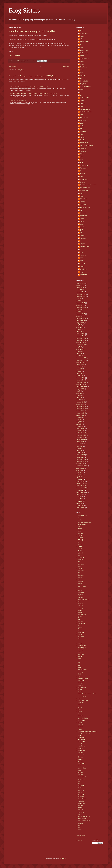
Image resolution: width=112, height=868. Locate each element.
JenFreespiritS (84, 98)
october (80, 711)
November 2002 (81, 488)
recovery (81, 748)
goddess (80, 621)
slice (79, 770)
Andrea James (84, 42)
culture (80, 577)
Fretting (82, 75)
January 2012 (80, 292)
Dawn (82, 61)
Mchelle (82, 140)
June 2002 (79, 499)
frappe (80, 610)
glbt (79, 619)
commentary (82, 564)
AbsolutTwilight (85, 33)
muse (82, 258)
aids (79, 518)
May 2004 (79, 448)
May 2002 (79, 501)
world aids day (82, 819)
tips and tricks (82, 799)
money (80, 689)
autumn (80, 529)
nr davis (82, 263)
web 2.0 (80, 810)
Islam (80, 659)
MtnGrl (82, 154)
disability (81, 582)
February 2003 (81, 481)
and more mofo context (85, 522)
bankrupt (81, 533)
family (80, 601)
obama (80, 707)
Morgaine (83, 148)
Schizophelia (84, 179)
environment (82, 593)
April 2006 (79, 398)
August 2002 (80, 494)
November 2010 (81, 307)
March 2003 (80, 479)
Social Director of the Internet (89, 185)
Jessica (82, 104)
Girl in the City (84, 81)
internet (80, 656)
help (79, 639)
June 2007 (79, 369)
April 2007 (79, 373)
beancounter (84, 216)
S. (81, 171)
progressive (81, 735)
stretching (81, 786)
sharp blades (82, 764)
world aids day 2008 (84, 821)
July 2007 (79, 367)
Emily (82, 73)
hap (81, 233)
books (80, 542)
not (79, 705)
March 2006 (80, 400)
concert (80, 566)
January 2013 (80, 285)
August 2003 (80, 468)
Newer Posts (13, 67)
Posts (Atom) (20, 70)
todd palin (81, 801)
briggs (80, 549)
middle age (81, 681)
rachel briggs (82, 746)
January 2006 (80, 404)
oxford (80, 723)
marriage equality (83, 678)
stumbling (81, 790)
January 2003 (80, 483)
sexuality (81, 761)
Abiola (82, 31)
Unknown (83, 205)
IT (79, 661)
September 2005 (81, 413)
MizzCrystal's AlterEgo (87, 146)
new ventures (82, 696)
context (80, 568)
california (81, 553)
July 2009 (79, 325)
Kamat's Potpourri (85, 109)
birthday (80, 538)
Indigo (82, 89)
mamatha (83, 255)
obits (79, 709)
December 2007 (81, 358)
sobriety (80, 775)
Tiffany (82, 196)
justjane (82, 244)
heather (82, 235)
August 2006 (80, 389)
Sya (81, 193)
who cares (81, 812)
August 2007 (80, 365)
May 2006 (79, 395)
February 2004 (81, 455)
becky (82, 219)
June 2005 (79, 420)
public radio (81, 742)
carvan (80, 555)
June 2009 (79, 327)
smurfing (81, 772)
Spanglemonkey (85, 188)
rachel (80, 744)
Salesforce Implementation (18, 100)
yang (79, 825)
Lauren (82, 123)
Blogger (64, 858)
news (80, 698)
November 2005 (81, 409)
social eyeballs (82, 777)
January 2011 (80, 305)
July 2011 (79, 299)
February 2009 (81, 334)
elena (80, 588)
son (79, 781)
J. (81, 92)
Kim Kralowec (84, 118)
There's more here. (15, 55)
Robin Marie (84, 168)
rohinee (82, 266)
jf (81, 241)
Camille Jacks (84, 50)
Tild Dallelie (84, 199)
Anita (82, 45)
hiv (79, 641)
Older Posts (66, 67)
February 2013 (81, 283)
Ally (81, 39)
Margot (82, 134)
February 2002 (81, 508)
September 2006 (81, 387)
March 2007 (80, 376)
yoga (79, 830)
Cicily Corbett (84, 53)
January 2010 (80, 316)
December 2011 (81, 294)
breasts (80, 546)
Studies (80, 788)
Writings (80, 823)
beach (80, 535)
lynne (82, 252)
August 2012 (80, 288)
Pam (82, 160)
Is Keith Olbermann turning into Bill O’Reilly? (32, 31)
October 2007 (80, 362)
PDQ (82, 157)
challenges (81, 557)
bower (80, 544)
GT (81, 78)
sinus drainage (82, 768)
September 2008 (81, 345)
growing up (81, 632)
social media (82, 779)
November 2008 (81, 340)
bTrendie (81, 551)
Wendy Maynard (85, 207)
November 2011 (81, 296)
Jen (81, 95)
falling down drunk (83, 599)
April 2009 (79, 332)
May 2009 (79, 329)
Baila (82, 47)
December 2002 (81, 486)
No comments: (31, 61)
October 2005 (80, 411)
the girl (82, 272)
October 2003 (80, 464)
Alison (82, 36)
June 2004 (79, 446)
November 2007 (81, 360)
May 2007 (79, 371)
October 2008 (80, 343)
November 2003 (81, 462)
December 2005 (81, 406)
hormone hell (82, 645)
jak (79, 665)
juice (79, 667)
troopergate (81, 803)
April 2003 (79, 477)
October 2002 (80, 490)
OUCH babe (82, 720)
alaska (80, 520)
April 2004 (79, 451)
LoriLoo (82, 126)
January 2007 (80, 380)
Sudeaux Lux (84, 191)
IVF (79, 663)
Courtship (81, 575)
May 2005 (79, 422)
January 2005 (80, 431)
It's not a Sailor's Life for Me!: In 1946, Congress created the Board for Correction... (34, 94)
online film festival (83, 718)
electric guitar (82, 586)
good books (81, 623)
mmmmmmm (82, 687)
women (80, 814)
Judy (82, 106)
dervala (82, 227)
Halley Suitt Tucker (86, 87)
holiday (80, 643)
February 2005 (81, 428)
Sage (82, 176)
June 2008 (79, 349)
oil (79, 714)
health (80, 634)
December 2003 (81, 459)
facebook (81, 597)
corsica (80, 573)
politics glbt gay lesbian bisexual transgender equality (87, 732)
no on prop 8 (82, 703)
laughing (80, 672)
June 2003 (79, 473)
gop (79, 626)
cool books (81, 571)
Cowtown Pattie (85, 59)
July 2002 (79, 497)
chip (79, 562)
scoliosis (80, 759)
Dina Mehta (84, 67)
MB (81, 129)
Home (40, 67)
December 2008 (81, 338)
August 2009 (80, 323)
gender (80, 617)
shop (79, 766)
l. (81, 249)
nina (81, 261)
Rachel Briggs (84, 165)
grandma (81, 628)
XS (81, 210)
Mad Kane (83, 132)
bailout (80, 531)
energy (80, 590)
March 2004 (80, 453)
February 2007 (81, 378)
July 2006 (79, 391)
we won (80, 808)
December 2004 (81, 433)
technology (81, 794)
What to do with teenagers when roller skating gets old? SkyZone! (32, 76)
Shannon (83, 182)
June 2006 (79, 393)
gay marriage (82, 615)
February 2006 (81, 402)
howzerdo (83, 238)
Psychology (81, 739)
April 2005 (79, 424)
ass (79, 527)
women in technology (84, 817)
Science (80, 757)
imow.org (81, 650)
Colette (82, 56)
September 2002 (81, 492)
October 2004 (80, 437)
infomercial (81, 654)
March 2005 (80, 426)
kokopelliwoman (85, 247)
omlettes (80, 716)
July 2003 (79, 470)
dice (79, 579)
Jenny (82, 101)
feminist (80, 608)
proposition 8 (82, 737)
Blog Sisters (24, 10)
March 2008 (80, 356)
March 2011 (80, 301)
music (80, 692)
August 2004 (80, 442)
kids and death (82, 670)
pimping (80, 725)
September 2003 (81, 466)
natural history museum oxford (87, 694)
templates (81, 797)
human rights (82, 648)
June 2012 (79, 290)
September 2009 (81, 321)
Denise (82, 64)
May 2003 (79, 475)
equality (80, 595)
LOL (79, 676)
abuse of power (82, 516)
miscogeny (81, 683)
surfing (80, 792)
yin (79, 828)
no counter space (83, 700)
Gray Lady (83, 84)
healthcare (81, 637)
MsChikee (83, 151)
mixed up (81, 685)
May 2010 (79, 310)
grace (82, 230)
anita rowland (82, 524)
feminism (81, 606)
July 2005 (79, 417)
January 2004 (80, 457)
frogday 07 (81, 612)
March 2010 (80, 312)
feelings (80, 604)
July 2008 (79, 347)
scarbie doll (84, 269)
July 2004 (79, 444)
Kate (82, 115)
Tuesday (83, 202)
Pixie (82, 162)
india (79, 652)
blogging (80, 540)
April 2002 (79, 503)
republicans (81, 750)
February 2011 (81, 303)
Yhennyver (83, 213)
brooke (82, 221)
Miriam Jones (84, 143)
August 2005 (80, 415)
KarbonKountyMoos (86, 112)
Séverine (83, 174)
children (80, 560)
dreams (80, 584)
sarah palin (81, 755)
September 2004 (81, 440)
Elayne (82, 70)
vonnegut (81, 806)
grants (80, 630)
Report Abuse (81, 835)
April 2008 (79, 354)
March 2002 (80, 505)
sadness (80, 753)
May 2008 (79, 351)
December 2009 (81, 318)
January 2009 (80, 336)
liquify (80, 674)
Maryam (83, 137)
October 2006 (80, 384)
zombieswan (84, 275)
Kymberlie (83, 120)
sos (79, 783)
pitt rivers (81, 727)
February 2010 (81, 314)
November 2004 (81, 435)
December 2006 (81, 382)
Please (80, 729)
